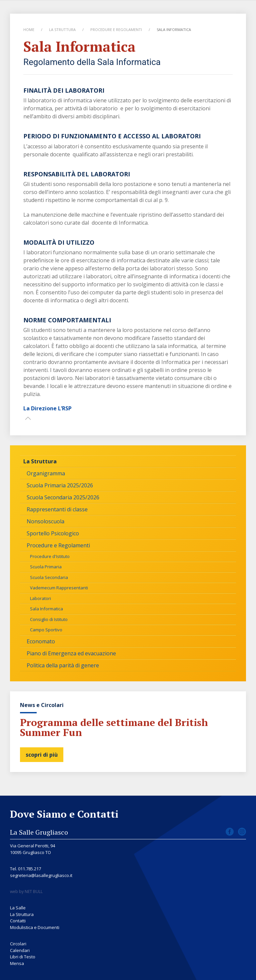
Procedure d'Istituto (50, 556)
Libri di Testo (23, 957)
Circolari (18, 944)
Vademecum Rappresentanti (59, 588)
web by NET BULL (26, 891)
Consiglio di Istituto (49, 619)
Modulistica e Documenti (35, 927)
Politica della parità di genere (63, 665)
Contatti (18, 921)
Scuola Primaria (46, 567)
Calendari (20, 950)
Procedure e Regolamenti (116, 29)
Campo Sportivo (46, 630)
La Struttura (62, 29)
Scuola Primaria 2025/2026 (60, 485)
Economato (41, 641)
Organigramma (46, 473)
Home (29, 29)
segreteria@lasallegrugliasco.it (41, 875)
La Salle (18, 908)
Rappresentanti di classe (57, 509)
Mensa (17, 963)
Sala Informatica (46, 609)
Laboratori (40, 598)
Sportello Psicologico (53, 533)
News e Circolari (42, 705)
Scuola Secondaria (49, 577)
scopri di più (42, 755)
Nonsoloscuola (45, 521)
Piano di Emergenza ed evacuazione (71, 653)
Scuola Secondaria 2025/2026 (63, 497)
